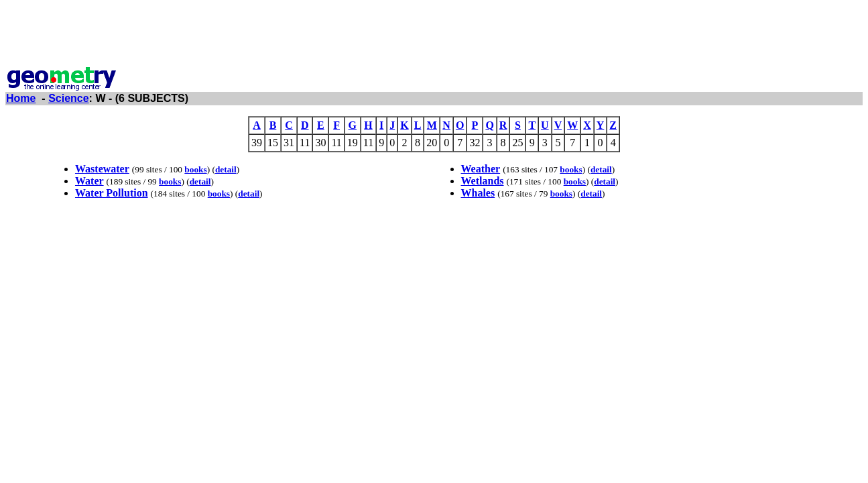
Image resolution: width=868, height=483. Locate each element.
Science (68, 98)
